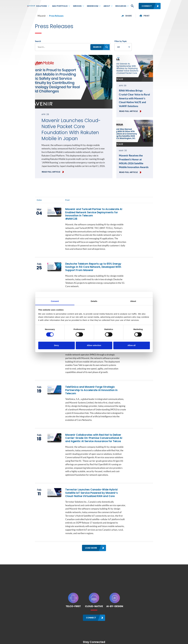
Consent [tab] (55, 301)
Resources (121, 6)
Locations (41, 642)
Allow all (132, 345)
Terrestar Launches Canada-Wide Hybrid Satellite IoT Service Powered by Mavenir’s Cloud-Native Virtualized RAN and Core (95, 472)
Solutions (42, 6)
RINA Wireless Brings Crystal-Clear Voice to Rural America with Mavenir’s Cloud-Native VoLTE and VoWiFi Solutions (138, 97)
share (134, 16)
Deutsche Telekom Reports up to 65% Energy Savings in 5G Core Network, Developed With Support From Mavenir (92, 260)
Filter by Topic (124, 42)
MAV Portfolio (60, 6)
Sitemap (63, 642)
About (107, 6)
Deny (56, 345)
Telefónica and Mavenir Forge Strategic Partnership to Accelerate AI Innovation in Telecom (96, 376)
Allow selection (94, 345)
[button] (132, 6)
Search (30, 42)
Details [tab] (94, 301)
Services (77, 6)
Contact (30, 642)
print (152, 16)
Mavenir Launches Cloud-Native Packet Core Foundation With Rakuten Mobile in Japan (70, 127)
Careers (52, 642)
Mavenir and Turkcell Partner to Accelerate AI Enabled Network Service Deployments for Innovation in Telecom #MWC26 (92, 209)
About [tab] (133, 301)
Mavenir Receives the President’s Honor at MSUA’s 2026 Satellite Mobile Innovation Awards (140, 157)
